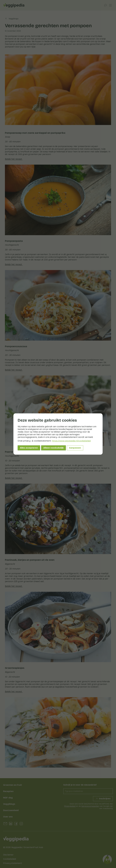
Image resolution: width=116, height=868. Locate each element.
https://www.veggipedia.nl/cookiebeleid (71, 441)
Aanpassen (75, 448)
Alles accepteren (29, 448)
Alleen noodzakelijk (53, 448)
